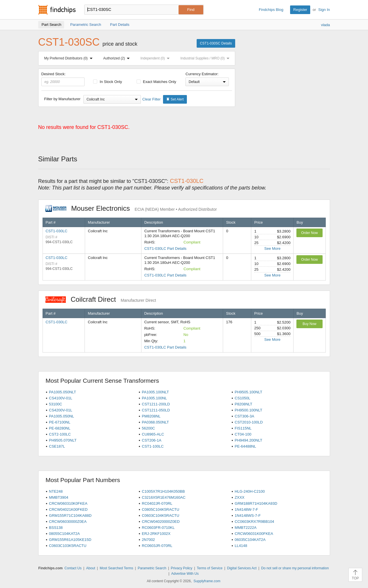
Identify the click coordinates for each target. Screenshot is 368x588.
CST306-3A (244, 416)
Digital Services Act (242, 568)
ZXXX (239, 497)
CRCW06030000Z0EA (68, 522)
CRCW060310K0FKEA (68, 503)
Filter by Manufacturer (62, 99)
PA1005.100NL (154, 398)
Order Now (309, 233)
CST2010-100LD (249, 422)
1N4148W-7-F (246, 509)
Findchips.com (57, 10)
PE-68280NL (60, 428)
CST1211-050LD (156, 410)
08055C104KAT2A (64, 534)
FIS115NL (243, 428)
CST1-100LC (153, 446)
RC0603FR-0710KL (158, 528)
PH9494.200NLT (248, 440)
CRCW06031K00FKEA (254, 534)
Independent (156, 58)
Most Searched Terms (117, 568)
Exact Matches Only (156, 82)
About (90, 568)
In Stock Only (108, 82)
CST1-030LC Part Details (165, 248)
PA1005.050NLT (62, 392)
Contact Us (73, 568)
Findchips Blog (271, 10)
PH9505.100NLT (248, 392)
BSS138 (56, 528)
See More (272, 248)
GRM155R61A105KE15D (70, 540)
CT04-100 (243, 434)
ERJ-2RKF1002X (156, 534)
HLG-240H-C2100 (250, 491)
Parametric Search (152, 568)
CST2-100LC (60, 434)
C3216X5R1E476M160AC (164, 497)
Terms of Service (210, 568)
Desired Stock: (63, 79)
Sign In (324, 10)
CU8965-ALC (153, 434)
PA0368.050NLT (155, 422)
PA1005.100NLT (155, 392)
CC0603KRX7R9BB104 (254, 522)
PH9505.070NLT (63, 440)
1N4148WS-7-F (248, 516)
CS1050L (242, 398)
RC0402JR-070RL (157, 503)
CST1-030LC (57, 231)
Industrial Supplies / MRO (206, 58)
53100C (55, 404)
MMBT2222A (246, 528)
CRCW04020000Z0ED (161, 522)
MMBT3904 (59, 497)
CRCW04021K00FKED (68, 509)
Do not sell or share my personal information (295, 568)
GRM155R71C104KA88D (70, 516)
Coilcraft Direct (101, 299)
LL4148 (241, 546)
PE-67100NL (60, 422)
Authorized (118, 58)
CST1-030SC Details (216, 43)
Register (300, 10)
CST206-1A (152, 440)
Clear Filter (152, 99)
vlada (325, 25)
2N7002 (148, 540)
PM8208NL (151, 416)
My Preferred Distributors (70, 58)
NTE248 (56, 491)
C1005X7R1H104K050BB (163, 491)
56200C (148, 428)
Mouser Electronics (131, 208)
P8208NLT (243, 404)
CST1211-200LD (156, 404)
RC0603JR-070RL (157, 546)
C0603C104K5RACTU (160, 516)
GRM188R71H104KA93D (256, 503)
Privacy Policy (182, 568)
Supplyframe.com (207, 581)
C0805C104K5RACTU (160, 509)
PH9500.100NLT (248, 410)
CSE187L (57, 446)
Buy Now (309, 324)
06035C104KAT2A (250, 540)
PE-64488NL (245, 446)
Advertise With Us (185, 574)
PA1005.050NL (61, 416)
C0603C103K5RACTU (68, 546)
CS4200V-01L (61, 410)
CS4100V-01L (61, 398)
